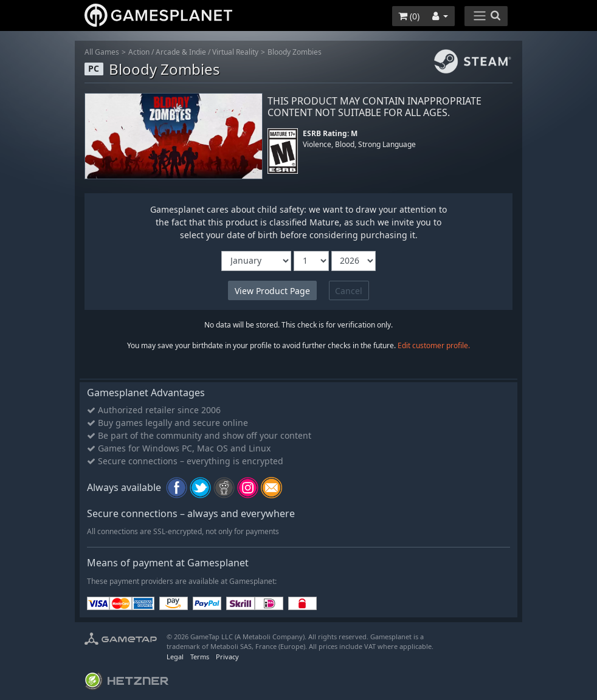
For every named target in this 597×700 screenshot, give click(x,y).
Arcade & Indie (181, 52)
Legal (175, 657)
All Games (102, 52)
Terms (200, 657)
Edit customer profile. (434, 345)
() (409, 16)
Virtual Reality (235, 52)
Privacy (227, 657)
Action (139, 52)
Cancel (349, 291)
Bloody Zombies (295, 52)
